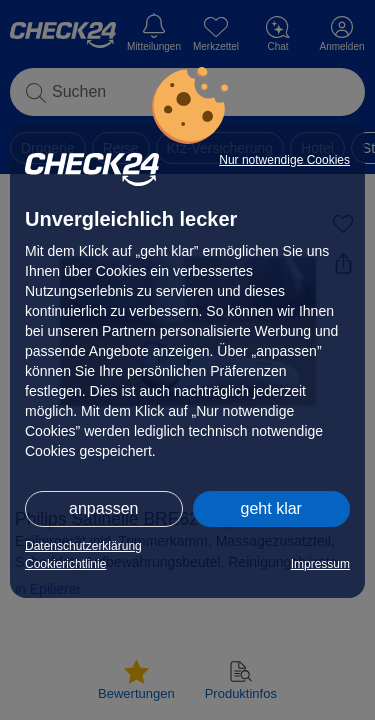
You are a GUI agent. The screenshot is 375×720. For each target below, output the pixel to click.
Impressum (320, 564)
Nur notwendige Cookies (284, 160)
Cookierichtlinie (65, 564)
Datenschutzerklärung (83, 546)
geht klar (271, 508)
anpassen (103, 508)
